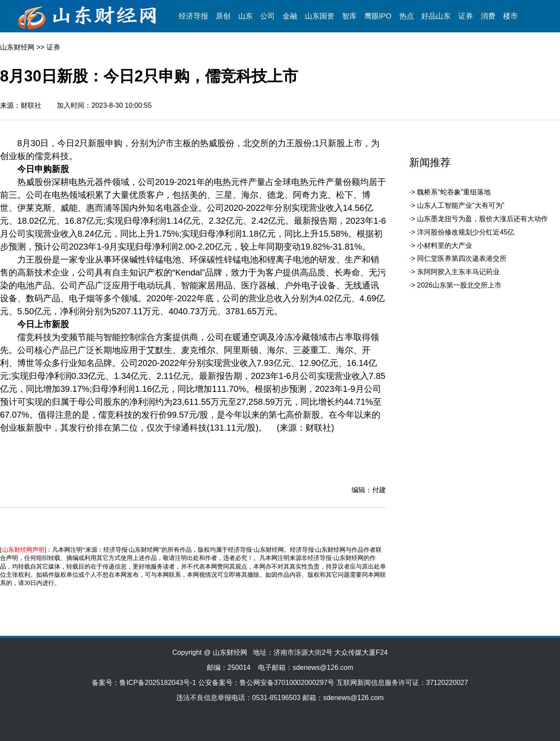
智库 (349, 16)
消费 (488, 16)
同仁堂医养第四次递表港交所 (462, 258)
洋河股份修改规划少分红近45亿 (466, 232)
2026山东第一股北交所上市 (459, 285)
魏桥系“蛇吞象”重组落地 (454, 192)
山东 (246, 16)
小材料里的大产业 (445, 245)
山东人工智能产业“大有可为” (461, 205)
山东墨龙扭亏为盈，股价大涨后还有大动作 (482, 219)
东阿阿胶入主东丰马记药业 (458, 272)
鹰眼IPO (378, 16)
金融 (290, 16)
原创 (223, 16)
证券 (466, 16)
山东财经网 (17, 47)
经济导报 (193, 16)
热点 (407, 16)
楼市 (510, 16)
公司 (268, 16)
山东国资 (320, 16)
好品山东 (436, 16)
